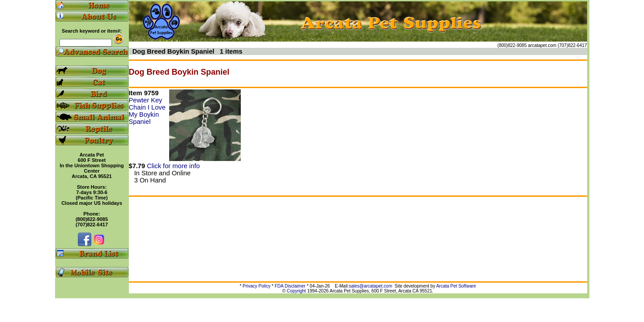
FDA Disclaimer (290, 286)
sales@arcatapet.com (370, 286)
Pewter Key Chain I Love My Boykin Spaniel (147, 111)
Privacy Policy (256, 286)
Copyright (296, 291)
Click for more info (173, 166)
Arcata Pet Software (456, 286)
